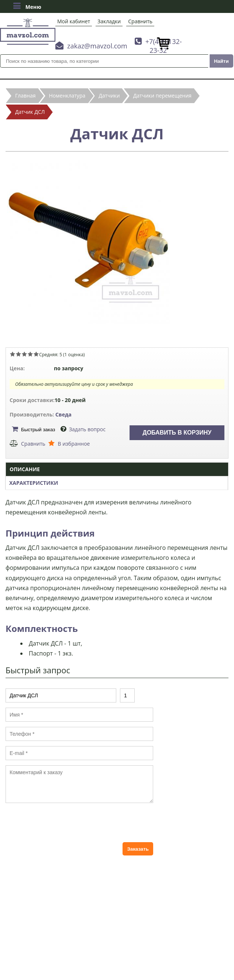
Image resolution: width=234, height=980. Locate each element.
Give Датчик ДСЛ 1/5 (13, 354)
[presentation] (62, 823)
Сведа (63, 414)
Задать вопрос (87, 429)
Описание (25, 469)
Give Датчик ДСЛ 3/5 (24, 354)
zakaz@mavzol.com (97, 46)
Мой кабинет (74, 21)
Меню (27, 6)
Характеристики (34, 483)
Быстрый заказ (38, 430)
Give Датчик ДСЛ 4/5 (30, 354)
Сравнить (140, 21)
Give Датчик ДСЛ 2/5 (18, 354)
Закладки (109, 21)
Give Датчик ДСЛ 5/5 (36, 354)
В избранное (74, 444)
